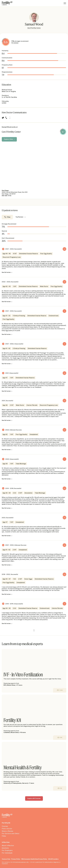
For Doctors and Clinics (11, 834)
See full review (6, 272)
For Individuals (7, 853)
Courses (5, 826)
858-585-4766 (7, 196)
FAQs (4, 836)
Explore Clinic (9, 139)
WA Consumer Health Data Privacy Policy (34, 859)
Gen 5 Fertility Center (34, 28)
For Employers (7, 850)
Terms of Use (6, 859)
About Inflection (8, 846)
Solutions (5, 848)
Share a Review (7, 831)
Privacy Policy (16, 859)
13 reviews (15, 43)
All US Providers (53, 859)
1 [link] (34, 630)
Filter (9, 217)
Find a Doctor (7, 829)
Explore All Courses (34, 798)
